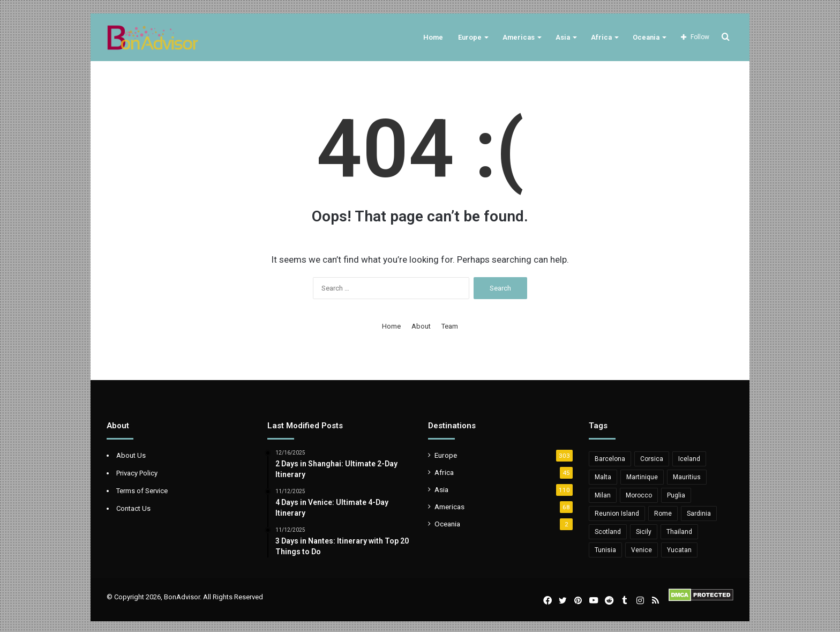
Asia (563, 37)
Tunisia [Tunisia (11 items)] (605, 550)
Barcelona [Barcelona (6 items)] (610, 459)
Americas (519, 37)
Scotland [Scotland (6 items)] (608, 532)
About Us (131, 455)
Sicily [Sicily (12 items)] (644, 532)
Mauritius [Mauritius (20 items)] (687, 477)
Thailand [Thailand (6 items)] (679, 532)
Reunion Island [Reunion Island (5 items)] (617, 514)
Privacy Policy (137, 473)
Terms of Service (142, 491)
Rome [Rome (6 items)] (663, 514)
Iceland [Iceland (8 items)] (689, 459)
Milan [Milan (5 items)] (603, 495)
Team (450, 326)
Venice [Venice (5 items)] (642, 550)
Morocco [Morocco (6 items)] (639, 495)
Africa (601, 37)
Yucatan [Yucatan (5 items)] (679, 550)
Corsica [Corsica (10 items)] (652, 459)
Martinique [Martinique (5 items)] (642, 477)
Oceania (646, 37)
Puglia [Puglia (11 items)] (676, 495)
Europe (470, 37)
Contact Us (133, 508)
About (421, 326)
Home (433, 37)
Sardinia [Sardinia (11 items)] (699, 514)
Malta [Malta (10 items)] (603, 477)
